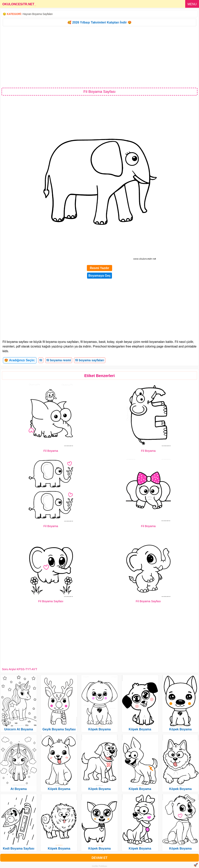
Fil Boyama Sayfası (51, 601)
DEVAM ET (99, 858)
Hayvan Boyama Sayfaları (38, 14)
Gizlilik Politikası (100, 866)
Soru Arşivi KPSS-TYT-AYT (20, 669)
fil (41, 360)
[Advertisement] (99, 57)
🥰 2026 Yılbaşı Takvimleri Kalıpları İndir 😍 (99, 22)
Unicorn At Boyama (19, 729)
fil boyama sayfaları (90, 360)
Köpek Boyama (59, 789)
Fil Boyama (51, 451)
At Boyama (19, 789)
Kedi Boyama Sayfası (19, 848)
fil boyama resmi (59, 360)
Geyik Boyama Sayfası (59, 729)
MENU (192, 4)
